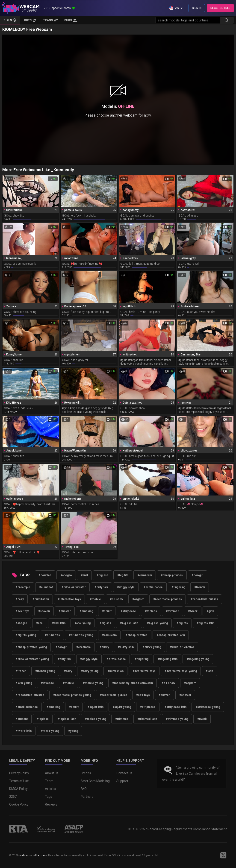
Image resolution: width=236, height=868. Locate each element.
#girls (210, 611)
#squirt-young (122, 707)
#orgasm (138, 599)
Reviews (51, 804)
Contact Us (124, 773)
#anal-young (83, 623)
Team (49, 781)
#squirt (107, 611)
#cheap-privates (172, 575)
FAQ (84, 789)
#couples (45, 575)
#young (73, 731)
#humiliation (41, 599)
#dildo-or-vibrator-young (32, 659)
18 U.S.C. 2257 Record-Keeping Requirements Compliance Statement (176, 829)
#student (22, 719)
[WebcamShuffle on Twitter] (223, 855)
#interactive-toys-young (181, 671)
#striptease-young (208, 707)
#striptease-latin (176, 707)
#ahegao (66, 575)
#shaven (44, 611)
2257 (13, 797)
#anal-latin (59, 623)
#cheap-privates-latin (171, 635)
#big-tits (123, 575)
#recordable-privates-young (72, 695)
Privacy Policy (19, 773)
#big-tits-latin (206, 623)
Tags (49, 797)
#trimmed (173, 611)
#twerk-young (50, 731)
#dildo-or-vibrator (74, 587)
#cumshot (46, 587)
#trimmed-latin (147, 719)
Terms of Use (19, 781)
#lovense (47, 683)
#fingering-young (198, 659)
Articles (50, 789)
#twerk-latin (24, 731)
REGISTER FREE (220, 8)
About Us (52, 773)
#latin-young (24, 683)
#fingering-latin (167, 659)
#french (200, 587)
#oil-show (117, 599)
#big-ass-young (157, 623)
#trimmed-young (177, 719)
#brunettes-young (81, 635)
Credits (86, 773)
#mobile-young (93, 683)
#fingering (178, 587)
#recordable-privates (168, 599)
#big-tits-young (26, 635)
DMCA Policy (18, 789)
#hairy (20, 599)
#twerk (193, 611)
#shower (65, 611)
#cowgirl (198, 575)
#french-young (45, 671)
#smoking (86, 611)
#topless (151, 611)
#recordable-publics (204, 599)
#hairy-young (90, 671)
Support (122, 781)
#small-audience (27, 707)
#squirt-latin (96, 707)
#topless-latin (67, 719)
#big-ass (103, 575)
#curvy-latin (126, 647)
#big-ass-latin (129, 623)
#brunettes (52, 635)
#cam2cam (145, 575)
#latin (209, 671)
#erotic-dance (153, 587)
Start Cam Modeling (95, 781)
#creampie (23, 587)
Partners (87, 797)
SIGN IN (197, 8)
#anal (84, 575)
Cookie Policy (19, 804)
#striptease (128, 611)
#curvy (104, 647)
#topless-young (96, 719)
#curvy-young (152, 647)
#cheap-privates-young (31, 647)
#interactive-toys (69, 599)
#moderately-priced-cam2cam (133, 683)
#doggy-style (126, 587)
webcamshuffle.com (32, 855)
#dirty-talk (101, 587)
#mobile (95, 599)
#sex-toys (22, 611)
